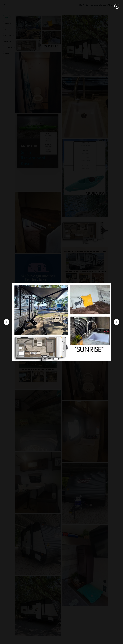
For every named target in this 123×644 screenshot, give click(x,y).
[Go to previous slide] (6, 322)
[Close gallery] (117, 6)
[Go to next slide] (117, 322)
